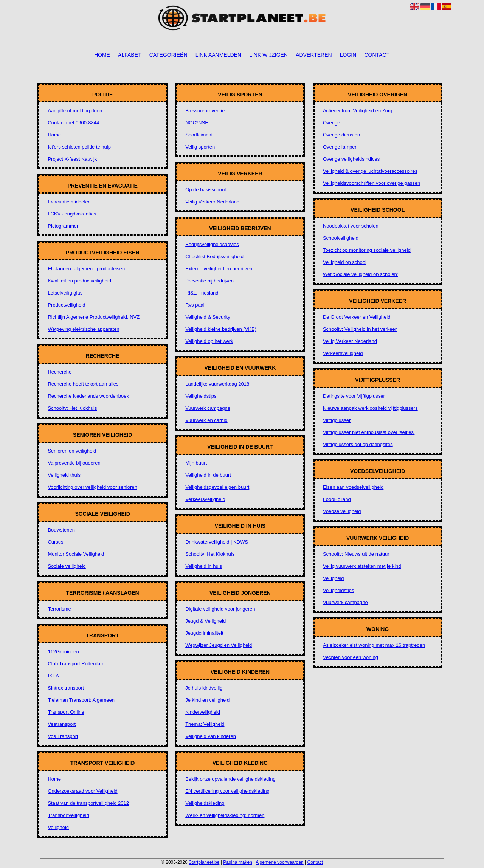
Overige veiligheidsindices (351, 159)
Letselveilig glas (65, 293)
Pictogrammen (64, 226)
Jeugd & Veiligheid (206, 621)
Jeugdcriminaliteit (204, 633)
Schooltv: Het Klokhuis (72, 408)
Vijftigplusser (337, 420)
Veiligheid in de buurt (208, 475)
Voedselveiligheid (342, 511)
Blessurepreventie (205, 111)
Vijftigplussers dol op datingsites (358, 444)
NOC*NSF (197, 123)
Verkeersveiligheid (205, 499)
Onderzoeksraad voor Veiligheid (82, 791)
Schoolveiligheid (341, 238)
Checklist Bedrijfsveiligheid (214, 257)
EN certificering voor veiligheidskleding (227, 791)
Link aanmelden (218, 55)
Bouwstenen (61, 530)
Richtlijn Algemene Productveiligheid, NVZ (94, 317)
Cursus (55, 542)
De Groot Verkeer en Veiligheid (357, 317)
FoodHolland (337, 499)
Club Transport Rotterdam (76, 664)
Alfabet (130, 55)
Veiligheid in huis (204, 566)
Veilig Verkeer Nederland (212, 202)
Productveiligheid (66, 305)
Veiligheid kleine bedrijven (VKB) (221, 329)
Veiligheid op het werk (209, 341)
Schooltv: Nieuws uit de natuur (356, 554)
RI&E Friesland (202, 293)
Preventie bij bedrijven (209, 281)
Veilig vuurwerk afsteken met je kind (362, 566)
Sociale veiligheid (67, 566)
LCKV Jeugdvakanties (72, 214)
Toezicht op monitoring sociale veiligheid (367, 250)
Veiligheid (58, 827)
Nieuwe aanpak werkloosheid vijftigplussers (370, 408)
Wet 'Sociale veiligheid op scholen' (360, 274)
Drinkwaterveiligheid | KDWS (217, 542)
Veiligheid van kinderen (211, 736)
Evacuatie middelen (69, 202)
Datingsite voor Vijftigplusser (354, 396)
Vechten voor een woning (351, 657)
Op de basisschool (206, 190)
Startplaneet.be (204, 862)
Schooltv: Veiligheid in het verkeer (360, 329)
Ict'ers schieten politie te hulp (79, 147)
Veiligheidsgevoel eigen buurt (217, 487)
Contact (377, 55)
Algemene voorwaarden (280, 862)
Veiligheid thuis (64, 475)
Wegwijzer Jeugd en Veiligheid (219, 645)
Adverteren (314, 55)
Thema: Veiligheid (205, 724)
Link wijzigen (268, 55)
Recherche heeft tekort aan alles (83, 384)
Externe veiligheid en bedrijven (219, 269)
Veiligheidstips (201, 396)
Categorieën (168, 55)
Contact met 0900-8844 (73, 123)
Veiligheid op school (345, 262)
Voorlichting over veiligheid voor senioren (92, 487)
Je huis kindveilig (204, 688)
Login (348, 55)
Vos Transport (63, 736)
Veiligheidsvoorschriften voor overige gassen (372, 183)
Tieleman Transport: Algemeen (81, 700)
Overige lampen (340, 147)
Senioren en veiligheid (72, 451)
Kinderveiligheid (203, 712)
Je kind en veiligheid (207, 700)
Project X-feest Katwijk (72, 159)
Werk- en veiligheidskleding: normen (225, 815)
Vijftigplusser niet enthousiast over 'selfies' (369, 432)
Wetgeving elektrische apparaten (83, 329)
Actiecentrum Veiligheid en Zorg (358, 111)
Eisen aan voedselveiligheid (353, 487)
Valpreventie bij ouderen (74, 463)
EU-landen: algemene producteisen (86, 269)
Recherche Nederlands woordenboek (88, 396)
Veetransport (62, 724)
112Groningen (63, 652)
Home (102, 55)
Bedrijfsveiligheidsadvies (212, 244)
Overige (332, 123)
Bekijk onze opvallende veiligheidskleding (230, 779)
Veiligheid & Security (208, 317)
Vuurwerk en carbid (206, 420)
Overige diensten (341, 135)
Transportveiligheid (68, 815)
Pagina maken (238, 862)
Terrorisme (59, 609)
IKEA (53, 676)
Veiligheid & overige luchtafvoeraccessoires (370, 171)
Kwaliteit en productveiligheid (79, 281)
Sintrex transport (66, 688)
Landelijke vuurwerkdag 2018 (217, 384)
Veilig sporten (200, 147)
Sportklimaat (199, 135)
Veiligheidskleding (205, 803)
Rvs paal (195, 305)
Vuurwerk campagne (208, 408)
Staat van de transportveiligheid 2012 (88, 803)
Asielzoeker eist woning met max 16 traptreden (374, 645)
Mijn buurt (196, 463)
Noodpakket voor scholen (351, 226)
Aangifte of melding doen (75, 111)
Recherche (60, 372)
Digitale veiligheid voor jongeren (220, 609)
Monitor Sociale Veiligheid (76, 554)
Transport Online (66, 712)
